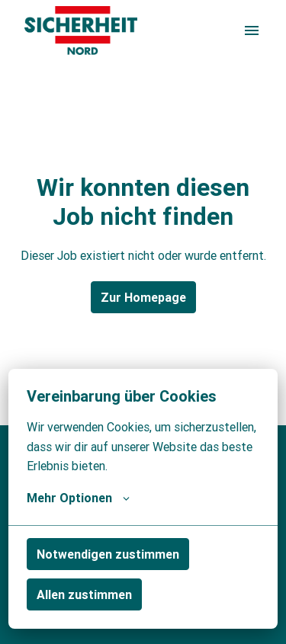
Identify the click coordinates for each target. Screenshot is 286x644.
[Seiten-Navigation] (252, 30)
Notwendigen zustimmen (108, 554)
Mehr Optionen (78, 498)
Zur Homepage (143, 297)
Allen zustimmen (84, 594)
